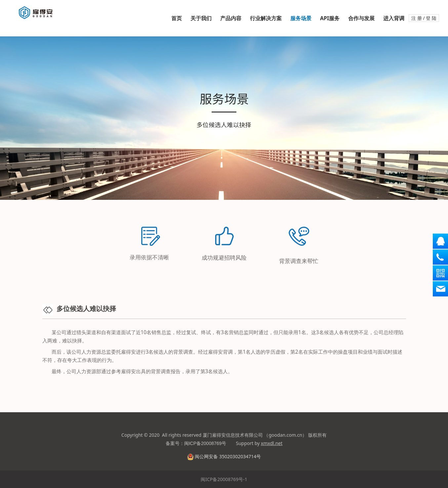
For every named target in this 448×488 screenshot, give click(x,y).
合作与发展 (361, 18)
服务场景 (301, 18)
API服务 (330, 18)
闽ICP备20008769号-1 (224, 479)
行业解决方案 (266, 18)
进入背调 (394, 18)
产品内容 (231, 18)
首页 (177, 18)
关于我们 (201, 18)
